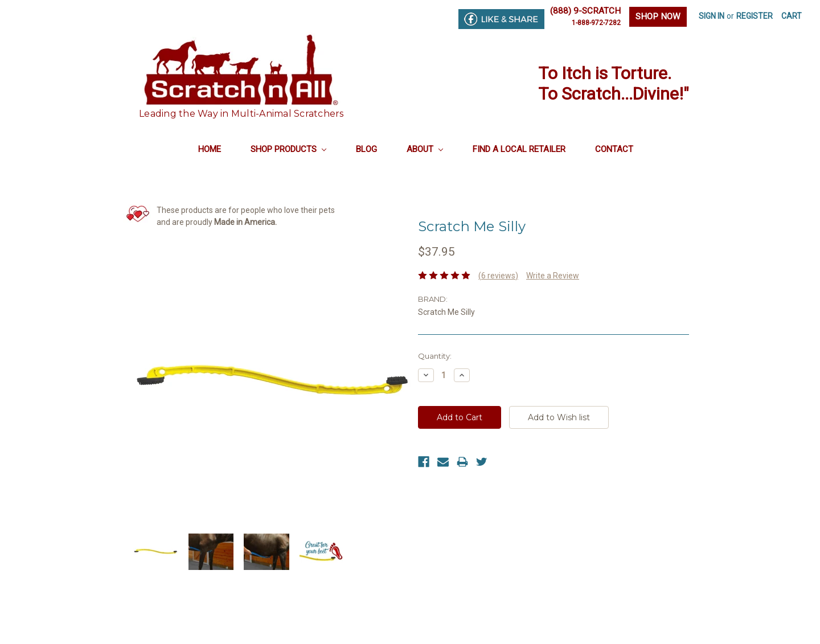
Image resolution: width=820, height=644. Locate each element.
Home (210, 149)
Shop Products (288, 149)
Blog (366, 149)
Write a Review (553, 276)
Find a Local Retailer (519, 149)
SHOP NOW (658, 17)
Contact (614, 149)
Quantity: (435, 356)
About (425, 149)
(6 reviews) (498, 276)
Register (755, 16)
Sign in (712, 16)
